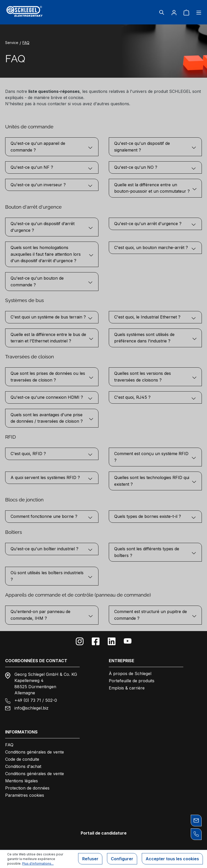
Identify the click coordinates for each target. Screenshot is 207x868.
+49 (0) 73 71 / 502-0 (36, 700)
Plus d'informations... (38, 863)
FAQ (9, 745)
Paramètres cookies (25, 795)
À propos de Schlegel (130, 674)
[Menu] (197, 12)
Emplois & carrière (127, 688)
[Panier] (186, 12)
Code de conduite (22, 759)
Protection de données (27, 788)
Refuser (89, 859)
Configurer (121, 859)
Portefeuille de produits (132, 681)
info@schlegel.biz (31, 708)
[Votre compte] (174, 12)
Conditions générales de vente (35, 752)
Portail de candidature (104, 833)
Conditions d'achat (23, 766)
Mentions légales (22, 781)
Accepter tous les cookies (172, 859)
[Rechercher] (162, 12)
